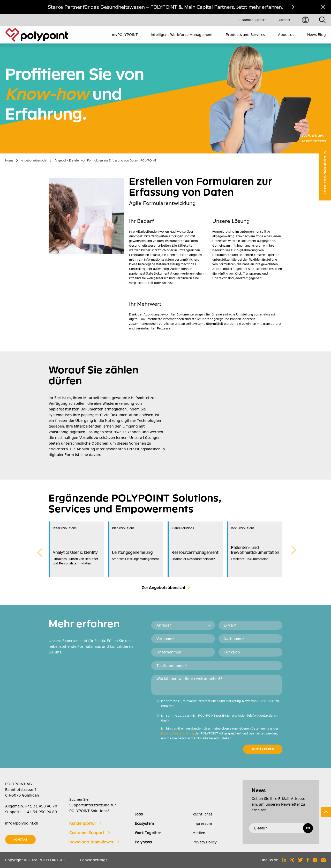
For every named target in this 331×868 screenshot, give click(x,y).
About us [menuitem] (286, 35)
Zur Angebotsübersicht (164, 588)
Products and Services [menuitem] (245, 35)
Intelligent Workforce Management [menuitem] (182, 35)
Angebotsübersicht (34, 160)
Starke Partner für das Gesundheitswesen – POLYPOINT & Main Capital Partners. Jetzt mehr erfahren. (165, 7)
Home (9, 160)
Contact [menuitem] (285, 20)
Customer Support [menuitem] (252, 20)
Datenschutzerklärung (178, 733)
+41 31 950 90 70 (41, 806)
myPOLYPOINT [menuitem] (125, 35)
